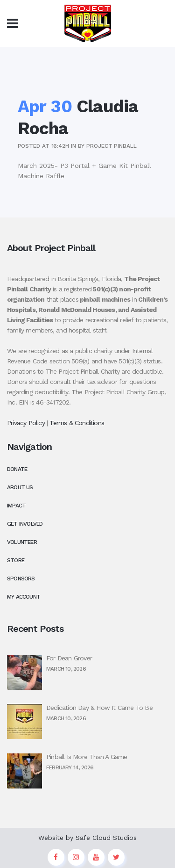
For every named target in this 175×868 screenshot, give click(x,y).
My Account (24, 597)
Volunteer (22, 542)
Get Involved (25, 524)
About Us (20, 487)
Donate (17, 469)
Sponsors (21, 579)
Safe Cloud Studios (106, 838)
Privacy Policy (26, 423)
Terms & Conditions (77, 423)
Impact (16, 506)
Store (16, 560)
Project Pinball (112, 146)
